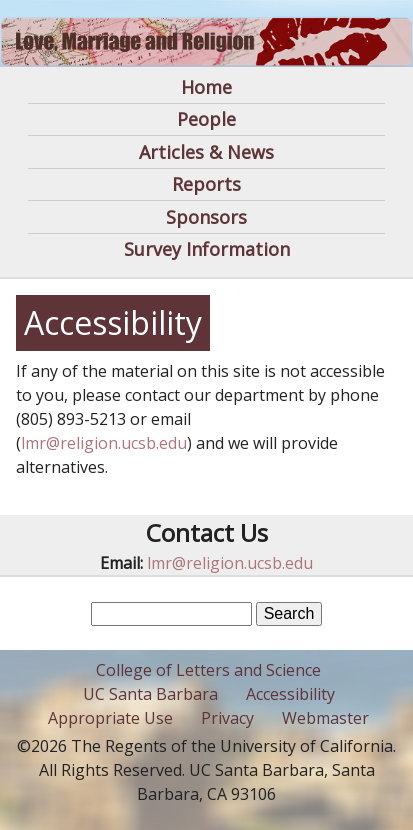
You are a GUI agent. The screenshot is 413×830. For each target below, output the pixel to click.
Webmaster (325, 718)
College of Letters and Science (208, 670)
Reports (206, 184)
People (206, 119)
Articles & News (206, 152)
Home (206, 87)
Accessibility (290, 694)
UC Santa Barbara (150, 694)
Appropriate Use (110, 718)
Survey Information (207, 249)
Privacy (227, 718)
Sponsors (206, 217)
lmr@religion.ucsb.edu (104, 443)
